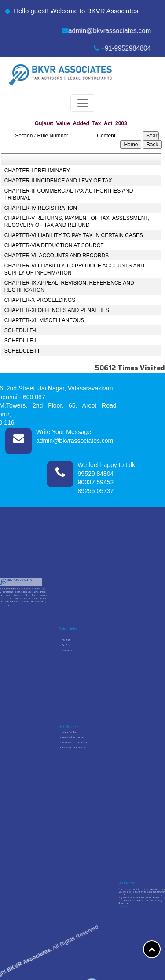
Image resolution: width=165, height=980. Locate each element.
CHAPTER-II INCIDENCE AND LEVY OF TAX (58, 181)
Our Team (75, 643)
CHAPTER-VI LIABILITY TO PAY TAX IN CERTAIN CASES (74, 235)
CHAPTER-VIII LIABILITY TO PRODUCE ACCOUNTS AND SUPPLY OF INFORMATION (74, 269)
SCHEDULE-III (22, 351)
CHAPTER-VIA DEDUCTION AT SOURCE (54, 245)
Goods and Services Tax (78, 739)
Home (74, 638)
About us (75, 641)
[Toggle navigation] (83, 103)
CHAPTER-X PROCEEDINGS (40, 300)
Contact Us (75, 646)
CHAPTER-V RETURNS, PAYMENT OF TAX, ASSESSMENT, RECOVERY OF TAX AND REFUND (77, 222)
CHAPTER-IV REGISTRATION (41, 208)
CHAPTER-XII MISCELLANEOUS (44, 320)
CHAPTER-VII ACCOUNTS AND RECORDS (57, 256)
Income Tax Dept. (77, 736)
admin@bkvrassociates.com (106, 31)
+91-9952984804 (123, 48)
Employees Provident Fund (79, 743)
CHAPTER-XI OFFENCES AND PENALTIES (57, 310)
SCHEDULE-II (21, 341)
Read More (129, 900)
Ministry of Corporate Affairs (79, 741)
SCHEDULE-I (20, 330)
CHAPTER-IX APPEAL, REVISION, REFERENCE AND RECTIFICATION (69, 286)
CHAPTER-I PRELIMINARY (37, 171)
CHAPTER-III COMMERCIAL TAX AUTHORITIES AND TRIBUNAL (69, 194)
